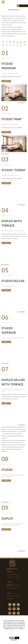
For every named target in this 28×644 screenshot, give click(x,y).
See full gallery (21, 103)
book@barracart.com (14, 588)
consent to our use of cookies (16, 629)
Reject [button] (17, 638)
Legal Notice (10, 599)
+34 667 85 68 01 (14, 585)
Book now (24, 6)
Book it (6, 81)
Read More (14, 640)
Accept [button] (12, 638)
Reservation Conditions (13, 596)
